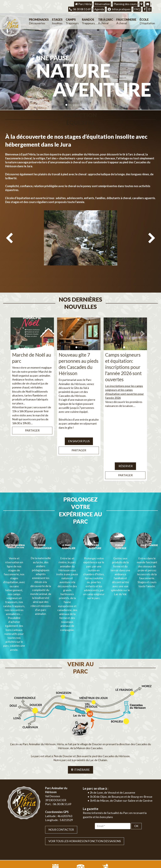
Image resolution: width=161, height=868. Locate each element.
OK (136, 782)
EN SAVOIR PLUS (79, 426)
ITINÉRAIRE (80, 725)
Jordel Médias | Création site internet (86, 842)
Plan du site (132, 842)
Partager (32, 416)
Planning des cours (125, 4)
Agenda (99, 9)
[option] (80, 243)
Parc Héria (83, 4)
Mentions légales (147, 842)
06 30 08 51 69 (80, 9)
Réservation (102, 4)
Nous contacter (61, 785)
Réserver (125, 451)
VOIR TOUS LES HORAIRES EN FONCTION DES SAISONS (85, 797)
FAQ (137, 9)
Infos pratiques (119, 9)
